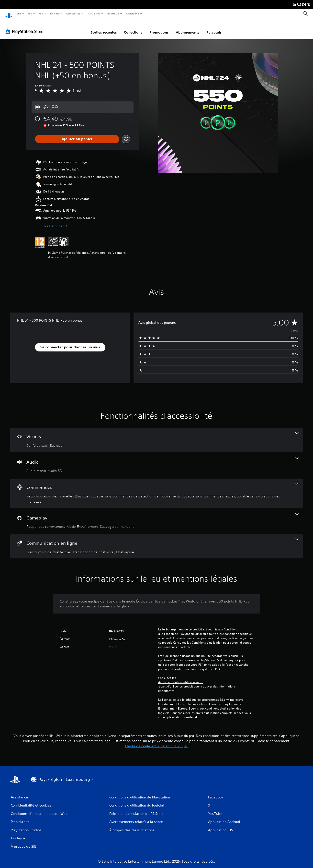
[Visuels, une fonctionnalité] (156, 435)
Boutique (113, 13)
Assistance (132, 13)
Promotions (159, 28)
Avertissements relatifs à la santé (181, 677)
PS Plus (55, 13)
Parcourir (214, 28)
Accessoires (73, 13)
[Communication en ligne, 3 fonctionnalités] (156, 542)
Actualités (94, 13)
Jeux (18, 13)
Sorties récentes (104, 28)
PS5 (30, 13)
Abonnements (188, 28)
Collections (133, 28)
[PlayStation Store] (25, 27)
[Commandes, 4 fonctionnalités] (156, 488)
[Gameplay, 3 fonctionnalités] (156, 517)
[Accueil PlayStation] (9, 14)
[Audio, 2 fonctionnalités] (156, 461)
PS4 (41, 13)
